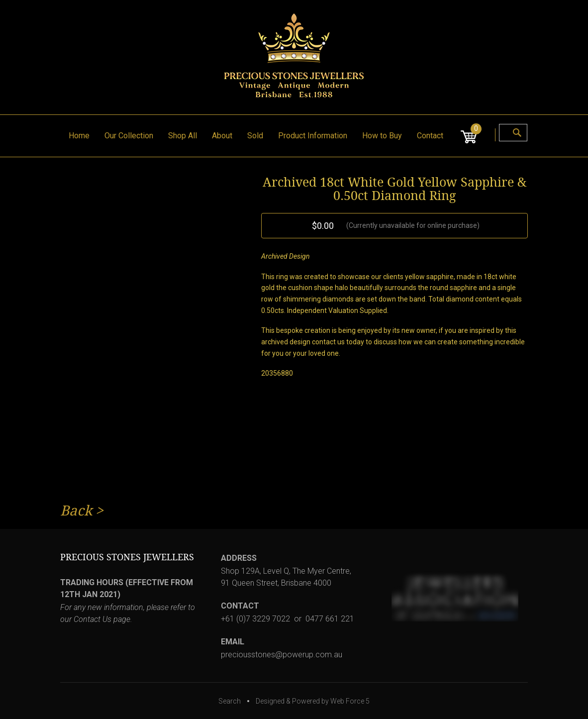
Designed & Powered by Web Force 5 (313, 701)
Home (79, 136)
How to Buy (382, 136)
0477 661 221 (330, 619)
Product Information (313, 136)
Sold (255, 136)
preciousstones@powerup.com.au (282, 655)
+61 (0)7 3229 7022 (255, 619)
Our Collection (129, 136)
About (222, 136)
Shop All (183, 136)
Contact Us (93, 619)
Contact (430, 136)
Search (230, 701)
